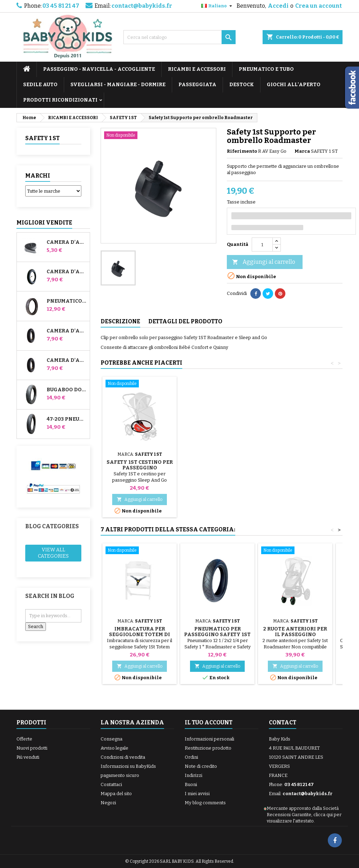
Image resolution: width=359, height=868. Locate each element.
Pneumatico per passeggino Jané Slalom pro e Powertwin (67, 301)
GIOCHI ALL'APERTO (294, 85)
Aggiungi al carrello (264, 262)
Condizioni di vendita (123, 757)
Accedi (278, 6)
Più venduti (28, 757)
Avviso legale (114, 748)
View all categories (53, 553)
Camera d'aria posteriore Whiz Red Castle (67, 360)
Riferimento (242, 151)
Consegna (111, 739)
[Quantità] (262, 244)
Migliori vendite (44, 223)
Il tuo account (209, 722)
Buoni (191, 784)
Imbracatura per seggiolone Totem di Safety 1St (140, 635)
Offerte (24, 739)
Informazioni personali (209, 739)
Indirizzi (194, 775)
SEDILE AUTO (40, 85)
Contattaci (111, 784)
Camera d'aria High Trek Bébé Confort (67, 242)
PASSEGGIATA (197, 85)
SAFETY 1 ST (42, 138)
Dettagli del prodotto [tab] (185, 321)
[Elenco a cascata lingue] (218, 6)
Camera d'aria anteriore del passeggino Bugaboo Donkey (67, 331)
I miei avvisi (197, 794)
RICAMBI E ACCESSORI (197, 69)
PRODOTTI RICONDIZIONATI (60, 100)
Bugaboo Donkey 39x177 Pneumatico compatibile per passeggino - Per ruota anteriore (67, 390)
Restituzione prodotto (208, 748)
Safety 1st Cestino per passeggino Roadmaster (295, 468)
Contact (283, 722)
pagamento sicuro (120, 775)
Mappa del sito (116, 794)
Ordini (191, 757)
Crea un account (319, 6)
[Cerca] (179, 37)
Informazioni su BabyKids (128, 766)
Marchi (38, 176)
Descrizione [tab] (120, 321)
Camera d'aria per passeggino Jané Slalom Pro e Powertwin (67, 272)
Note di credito (201, 766)
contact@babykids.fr (142, 6)
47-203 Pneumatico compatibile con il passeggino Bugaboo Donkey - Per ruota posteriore (67, 419)
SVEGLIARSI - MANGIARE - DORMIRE (118, 85)
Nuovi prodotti (32, 748)
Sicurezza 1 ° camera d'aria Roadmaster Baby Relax (140, 468)
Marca (302, 151)
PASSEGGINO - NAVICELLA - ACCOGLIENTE (99, 69)
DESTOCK (242, 85)
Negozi (108, 803)
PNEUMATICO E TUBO (266, 69)
